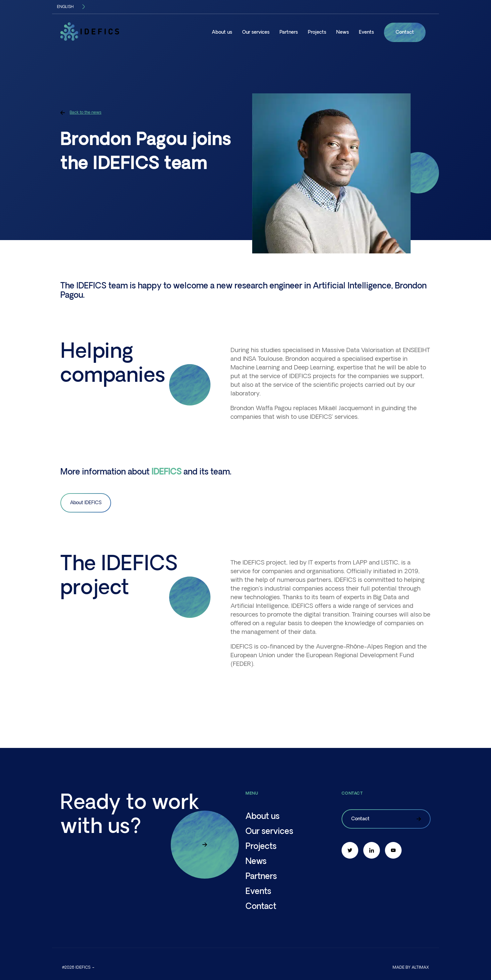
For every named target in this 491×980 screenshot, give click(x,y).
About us (222, 32)
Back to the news (81, 113)
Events (366, 32)
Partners (289, 32)
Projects (317, 32)
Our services (256, 32)
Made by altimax (411, 967)
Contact (405, 32)
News (343, 32)
